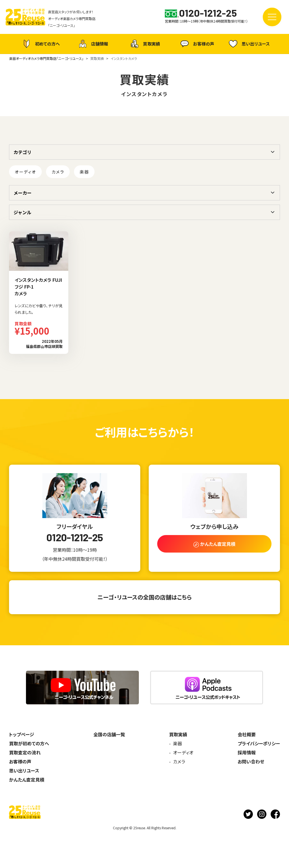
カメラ (58, 172)
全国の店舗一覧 (109, 734)
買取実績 (144, 44)
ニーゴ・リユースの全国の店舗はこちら (144, 597)
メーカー (23, 193)
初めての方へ (40, 44)
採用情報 (247, 752)
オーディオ (25, 172)
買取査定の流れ (25, 752)
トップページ (22, 734)
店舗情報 (93, 44)
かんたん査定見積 (27, 780)
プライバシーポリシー (259, 743)
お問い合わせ (251, 761)
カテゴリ (23, 152)
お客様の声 (197, 44)
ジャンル (22, 212)
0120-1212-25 (75, 537)
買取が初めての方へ (29, 743)
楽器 (84, 172)
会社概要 (247, 734)
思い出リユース (249, 44)
